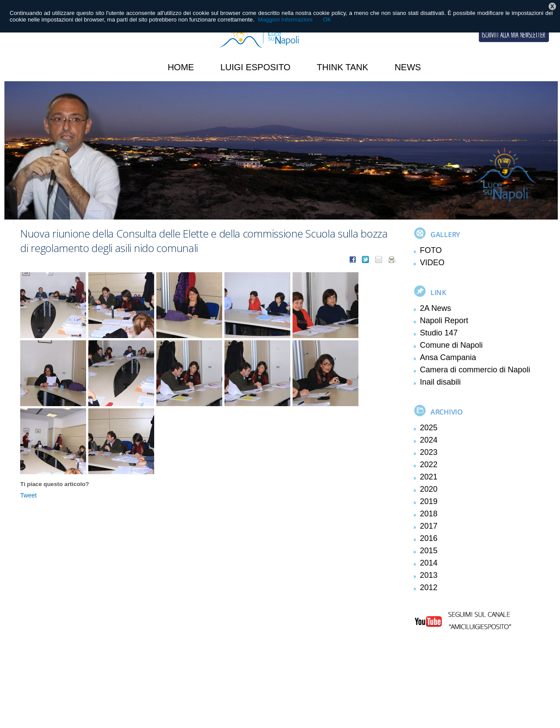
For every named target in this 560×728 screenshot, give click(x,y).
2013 (429, 575)
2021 (429, 477)
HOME (181, 67)
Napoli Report (444, 321)
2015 (429, 551)
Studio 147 (439, 333)
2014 (429, 563)
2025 (429, 428)
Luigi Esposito (256, 67)
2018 (429, 514)
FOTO (431, 250)
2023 (429, 452)
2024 (429, 440)
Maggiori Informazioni (285, 20)
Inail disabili (440, 382)
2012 (429, 587)
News (408, 67)
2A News (435, 308)
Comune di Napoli (451, 345)
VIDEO (432, 263)
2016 (429, 538)
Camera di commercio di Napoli (475, 370)
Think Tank (342, 67)
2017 (429, 526)
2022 (429, 465)
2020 (429, 489)
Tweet (28, 495)
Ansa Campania (448, 357)
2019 (429, 501)
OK (327, 20)
